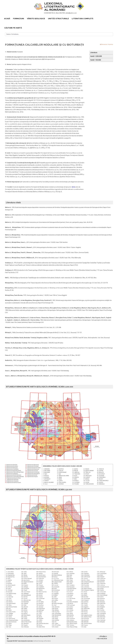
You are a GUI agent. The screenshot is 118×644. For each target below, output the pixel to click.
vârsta (73, 187)
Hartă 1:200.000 (96, 56)
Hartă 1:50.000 (96, 60)
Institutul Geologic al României (42, 641)
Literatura (94, 52)
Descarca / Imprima (106, 44)
